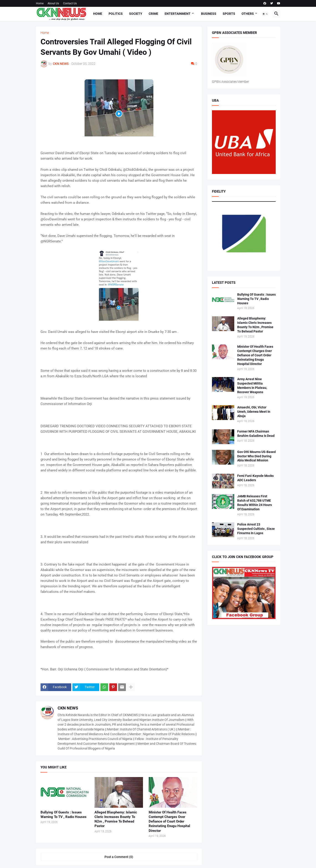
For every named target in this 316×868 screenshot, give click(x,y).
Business (209, 14)
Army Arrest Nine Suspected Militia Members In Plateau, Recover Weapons (252, 386)
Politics (116, 14)
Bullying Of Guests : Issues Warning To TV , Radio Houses (64, 815)
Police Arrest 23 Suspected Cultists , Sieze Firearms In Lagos (256, 529)
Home (40, 3)
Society (136, 14)
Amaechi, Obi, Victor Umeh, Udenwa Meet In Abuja (254, 412)
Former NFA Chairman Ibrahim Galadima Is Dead (256, 434)
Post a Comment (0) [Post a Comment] (119, 857)
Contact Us (70, 3)
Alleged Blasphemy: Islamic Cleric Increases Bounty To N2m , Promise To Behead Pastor (116, 819)
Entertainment (178, 14)
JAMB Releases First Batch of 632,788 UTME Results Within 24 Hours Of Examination (255, 503)
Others (248, 14)
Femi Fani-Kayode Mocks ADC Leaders (255, 478)
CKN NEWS (68, 708)
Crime (153, 14)
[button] (265, 14)
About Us (53, 3)
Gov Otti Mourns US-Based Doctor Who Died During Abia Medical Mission (256, 456)
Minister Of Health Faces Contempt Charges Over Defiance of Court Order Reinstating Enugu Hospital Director (169, 821)
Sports (229, 14)
